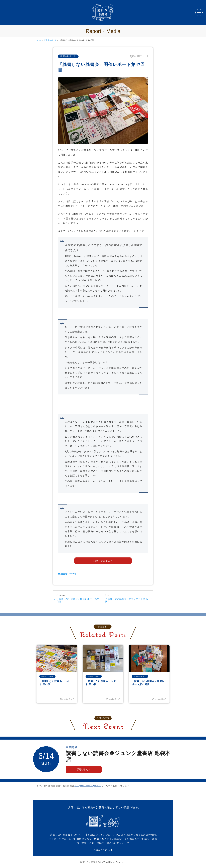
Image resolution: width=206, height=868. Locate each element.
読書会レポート (50, 40)
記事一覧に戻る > (103, 561)
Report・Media (103, 31)
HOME (39, 40)
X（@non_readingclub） (88, 786)
